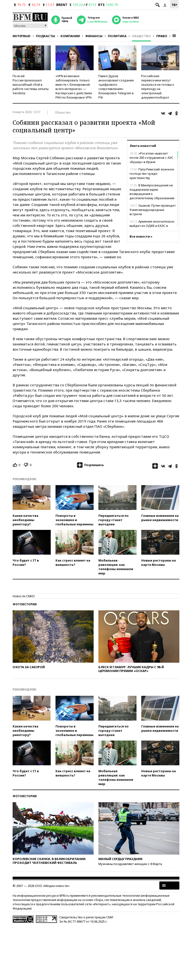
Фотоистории (25, 604)
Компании (70, 36)
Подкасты (45, 36)
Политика (117, 36)
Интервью (22, 36)
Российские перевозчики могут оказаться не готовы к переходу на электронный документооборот (158, 87)
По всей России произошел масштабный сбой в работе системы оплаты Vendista (31, 85)
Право (162, 36)
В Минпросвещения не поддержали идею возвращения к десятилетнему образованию (152, 192)
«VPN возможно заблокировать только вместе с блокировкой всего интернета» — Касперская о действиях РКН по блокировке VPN (74, 87)
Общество (141, 36)
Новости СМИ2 (24, 596)
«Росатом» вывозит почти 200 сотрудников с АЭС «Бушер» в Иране (152, 158)
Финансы (94, 36)
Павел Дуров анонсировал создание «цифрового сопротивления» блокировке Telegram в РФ (116, 87)
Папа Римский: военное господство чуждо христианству (152, 174)
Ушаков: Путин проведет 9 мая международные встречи (153, 210)
